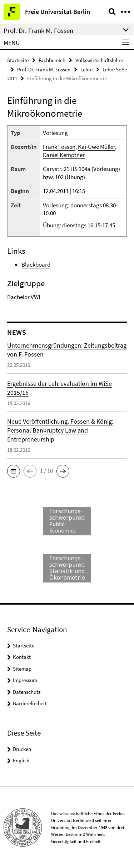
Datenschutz (27, 692)
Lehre (86, 69)
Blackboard (36, 264)
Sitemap (22, 669)
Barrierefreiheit (30, 703)
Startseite (18, 60)
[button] (14, 471)
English (21, 760)
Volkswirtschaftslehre (99, 60)
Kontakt (22, 657)
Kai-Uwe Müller (96, 147)
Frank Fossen (59, 147)
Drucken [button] (22, 749)
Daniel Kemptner (64, 155)
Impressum (25, 680)
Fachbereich (52, 60)
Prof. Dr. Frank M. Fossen (44, 69)
